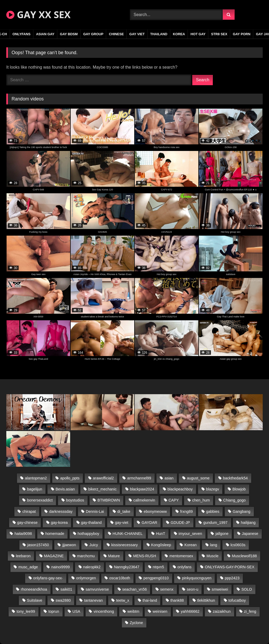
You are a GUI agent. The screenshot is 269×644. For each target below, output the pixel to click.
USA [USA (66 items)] (76, 611)
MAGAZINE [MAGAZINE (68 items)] (54, 556)
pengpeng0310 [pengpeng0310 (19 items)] (156, 578)
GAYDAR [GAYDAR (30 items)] (149, 523)
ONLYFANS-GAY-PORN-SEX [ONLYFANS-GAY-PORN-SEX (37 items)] (230, 567)
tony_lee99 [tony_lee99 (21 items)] (26, 611)
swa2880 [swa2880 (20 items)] (63, 600)
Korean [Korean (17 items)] (190, 545)
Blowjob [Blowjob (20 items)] (239, 489)
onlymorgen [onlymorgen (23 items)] (86, 578)
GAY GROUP (93, 34)
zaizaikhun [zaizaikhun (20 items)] (222, 611)
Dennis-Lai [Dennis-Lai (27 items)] (95, 511)
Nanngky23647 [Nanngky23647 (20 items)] (127, 567)
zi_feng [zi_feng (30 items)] (250, 611)
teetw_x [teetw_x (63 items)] (123, 600)
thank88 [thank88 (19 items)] (177, 600)
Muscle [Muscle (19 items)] (213, 556)
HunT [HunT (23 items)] (161, 534)
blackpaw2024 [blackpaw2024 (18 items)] (142, 489)
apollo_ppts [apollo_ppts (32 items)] (70, 478)
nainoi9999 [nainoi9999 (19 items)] (60, 567)
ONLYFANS (22, 34)
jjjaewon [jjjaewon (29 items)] (69, 545)
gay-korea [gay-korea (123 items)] (59, 523)
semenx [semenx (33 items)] (167, 589)
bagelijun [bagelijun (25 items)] (35, 489)
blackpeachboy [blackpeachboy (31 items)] (180, 489)
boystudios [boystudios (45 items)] (75, 500)
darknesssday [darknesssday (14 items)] (61, 511)
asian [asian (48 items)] (169, 478)
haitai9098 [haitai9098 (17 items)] (23, 534)
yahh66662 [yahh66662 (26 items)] (190, 611)
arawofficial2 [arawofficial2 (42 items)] (104, 478)
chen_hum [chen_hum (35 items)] (201, 500)
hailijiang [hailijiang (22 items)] (248, 523)
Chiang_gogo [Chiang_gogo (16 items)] (235, 500)
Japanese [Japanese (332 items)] (250, 534)
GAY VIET (137, 34)
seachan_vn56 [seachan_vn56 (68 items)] (134, 589)
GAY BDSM (69, 34)
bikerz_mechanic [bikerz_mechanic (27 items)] (102, 489)
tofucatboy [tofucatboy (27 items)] (237, 600)
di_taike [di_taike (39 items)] (124, 511)
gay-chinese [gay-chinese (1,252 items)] (27, 523)
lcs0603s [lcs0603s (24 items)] (238, 545)
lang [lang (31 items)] (213, 545)
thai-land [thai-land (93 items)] (150, 600)
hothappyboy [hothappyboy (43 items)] (88, 534)
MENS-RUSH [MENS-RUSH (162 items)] (145, 556)
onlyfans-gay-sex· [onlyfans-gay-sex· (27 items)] (48, 578)
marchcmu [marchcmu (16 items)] (86, 556)
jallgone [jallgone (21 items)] (222, 534)
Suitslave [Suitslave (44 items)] (34, 600)
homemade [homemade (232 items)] (55, 534)
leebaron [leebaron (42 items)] (23, 556)
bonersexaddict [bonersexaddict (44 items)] (40, 500)
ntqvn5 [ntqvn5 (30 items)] (158, 567)
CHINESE (116, 34)
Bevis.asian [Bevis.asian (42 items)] (65, 489)
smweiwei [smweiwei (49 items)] (220, 589)
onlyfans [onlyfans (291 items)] (184, 567)
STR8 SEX (219, 34)
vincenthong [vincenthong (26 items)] (104, 611)
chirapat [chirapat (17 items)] (29, 511)
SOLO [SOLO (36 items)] (247, 589)
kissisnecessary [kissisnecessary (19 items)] (125, 545)
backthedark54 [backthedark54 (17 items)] (235, 478)
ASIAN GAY (45, 34)
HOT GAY (198, 34)
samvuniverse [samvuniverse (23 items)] (97, 589)
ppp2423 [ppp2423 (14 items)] (232, 578)
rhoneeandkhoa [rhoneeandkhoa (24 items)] (34, 589)
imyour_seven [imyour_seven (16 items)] (190, 534)
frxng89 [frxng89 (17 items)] (187, 511)
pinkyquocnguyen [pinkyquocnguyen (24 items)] (197, 578)
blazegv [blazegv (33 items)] (213, 489)
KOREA (179, 34)
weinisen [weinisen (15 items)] (160, 611)
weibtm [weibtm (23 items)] (133, 611)
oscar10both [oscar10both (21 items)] (120, 578)
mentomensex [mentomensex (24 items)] (181, 556)
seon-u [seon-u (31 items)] (193, 589)
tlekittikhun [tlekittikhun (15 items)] (206, 600)
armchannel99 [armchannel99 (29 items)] (139, 478)
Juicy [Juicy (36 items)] (94, 545)
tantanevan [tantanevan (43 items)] (93, 600)
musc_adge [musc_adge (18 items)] (28, 567)
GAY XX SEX (38, 15)
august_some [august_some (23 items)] (198, 478)
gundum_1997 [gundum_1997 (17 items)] (215, 523)
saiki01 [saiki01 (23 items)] (66, 589)
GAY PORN (242, 34)
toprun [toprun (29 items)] (54, 611)
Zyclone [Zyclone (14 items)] (136, 623)
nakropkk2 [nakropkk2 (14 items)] (92, 567)
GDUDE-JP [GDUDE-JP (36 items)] (180, 523)
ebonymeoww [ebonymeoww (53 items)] (155, 511)
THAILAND (159, 34)
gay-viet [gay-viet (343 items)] (122, 523)
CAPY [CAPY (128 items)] (174, 500)
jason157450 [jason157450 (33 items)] (38, 545)
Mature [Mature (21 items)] (114, 556)
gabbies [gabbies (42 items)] (213, 511)
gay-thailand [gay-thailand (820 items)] (91, 523)
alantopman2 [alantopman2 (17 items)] (36, 478)
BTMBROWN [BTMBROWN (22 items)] (109, 500)
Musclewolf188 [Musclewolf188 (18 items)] (244, 556)
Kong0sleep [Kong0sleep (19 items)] (161, 545)
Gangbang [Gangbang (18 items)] (242, 511)
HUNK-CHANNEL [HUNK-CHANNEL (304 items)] (128, 534)
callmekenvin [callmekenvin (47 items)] (144, 500)
